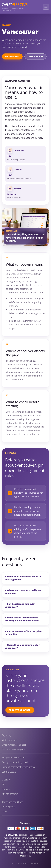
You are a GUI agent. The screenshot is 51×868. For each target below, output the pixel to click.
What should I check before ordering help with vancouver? (22, 619)
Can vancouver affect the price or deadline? (23, 633)
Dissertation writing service (15, 749)
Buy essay (7, 735)
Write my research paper (14, 745)
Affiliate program (10, 794)
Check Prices (35, 56)
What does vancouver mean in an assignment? (23, 578)
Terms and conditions (13, 802)
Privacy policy (8, 807)
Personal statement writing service (19, 767)
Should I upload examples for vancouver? (22, 646)
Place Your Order (20, 710)
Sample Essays (9, 772)
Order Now (12, 56)
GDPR (5, 811)
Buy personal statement (14, 758)
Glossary (6, 780)
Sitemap (6, 789)
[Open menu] (46, 7)
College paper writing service (16, 762)
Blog (4, 785)
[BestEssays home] (15, 5)
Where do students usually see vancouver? (23, 592)
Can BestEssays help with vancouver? (20, 605)
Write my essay (9, 740)
